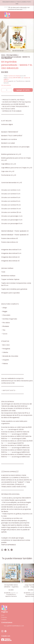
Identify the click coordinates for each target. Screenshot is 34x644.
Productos (4, 617)
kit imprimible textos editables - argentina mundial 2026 (11, 586)
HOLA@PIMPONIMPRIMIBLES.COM (13, 626)
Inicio (3, 615)
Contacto (4, 620)
